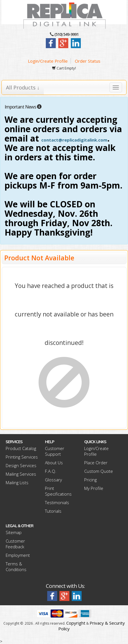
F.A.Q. (51, 471)
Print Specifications (58, 491)
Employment (18, 555)
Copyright (76, 623)
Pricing (90, 480)
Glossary (53, 480)
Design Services (21, 465)
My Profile (94, 488)
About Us (54, 463)
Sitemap (14, 532)
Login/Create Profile (48, 61)
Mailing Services (21, 474)
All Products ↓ (23, 87)
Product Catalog (21, 448)
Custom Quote (99, 471)
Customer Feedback (15, 544)
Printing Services (22, 457)
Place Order (96, 463)
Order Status (88, 61)
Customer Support (55, 451)
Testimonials (57, 502)
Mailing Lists (17, 483)
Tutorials (53, 511)
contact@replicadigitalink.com (74, 140)
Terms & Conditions (16, 567)
